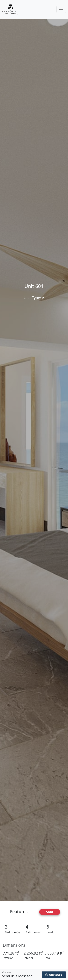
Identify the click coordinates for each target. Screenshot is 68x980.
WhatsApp (54, 975)
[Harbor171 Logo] (11, 9)
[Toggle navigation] (61, 9)
